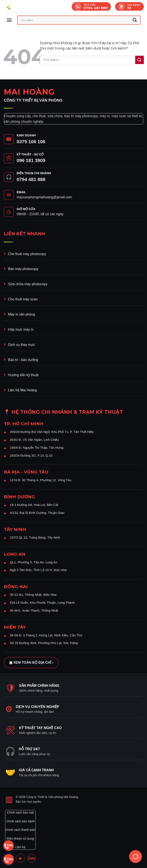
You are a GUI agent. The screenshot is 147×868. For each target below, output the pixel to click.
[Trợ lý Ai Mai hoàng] (135, 856)
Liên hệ (20, 847)
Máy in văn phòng (22, 314)
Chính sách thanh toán (20, 830)
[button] (9, 20)
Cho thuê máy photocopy (27, 254)
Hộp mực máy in (21, 330)
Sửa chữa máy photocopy (28, 284)
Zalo (32, 858)
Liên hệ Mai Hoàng (22, 390)
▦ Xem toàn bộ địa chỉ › (31, 663)
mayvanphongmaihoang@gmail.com (44, 197)
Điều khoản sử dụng (20, 839)
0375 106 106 (31, 142)
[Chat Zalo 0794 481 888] (9, 846)
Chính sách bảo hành (20, 821)
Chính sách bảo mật (20, 812)
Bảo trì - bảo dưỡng (23, 360)
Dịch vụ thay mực (22, 345)
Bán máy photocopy (23, 269)
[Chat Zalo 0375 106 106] (9, 859)
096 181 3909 (31, 160)
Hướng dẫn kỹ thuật (23, 375)
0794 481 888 (31, 179)
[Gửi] (135, 20)
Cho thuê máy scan (23, 299)
